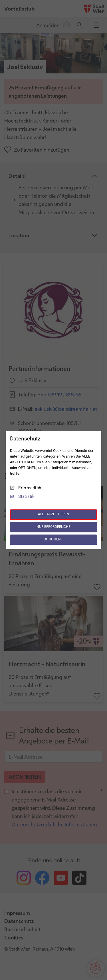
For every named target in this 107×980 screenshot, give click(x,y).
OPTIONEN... (53, 540)
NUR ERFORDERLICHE (54, 527)
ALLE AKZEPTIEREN (54, 514)
